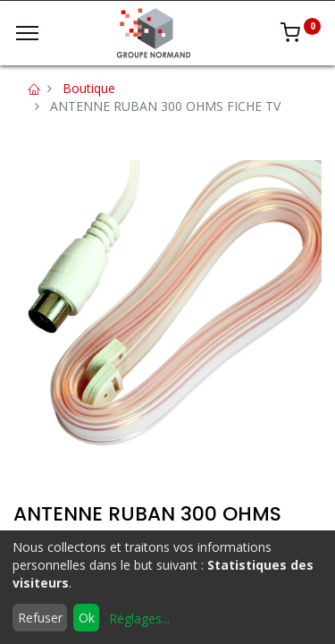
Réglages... (139, 619)
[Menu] (27, 33)
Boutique (89, 88)
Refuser (40, 618)
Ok (87, 618)
